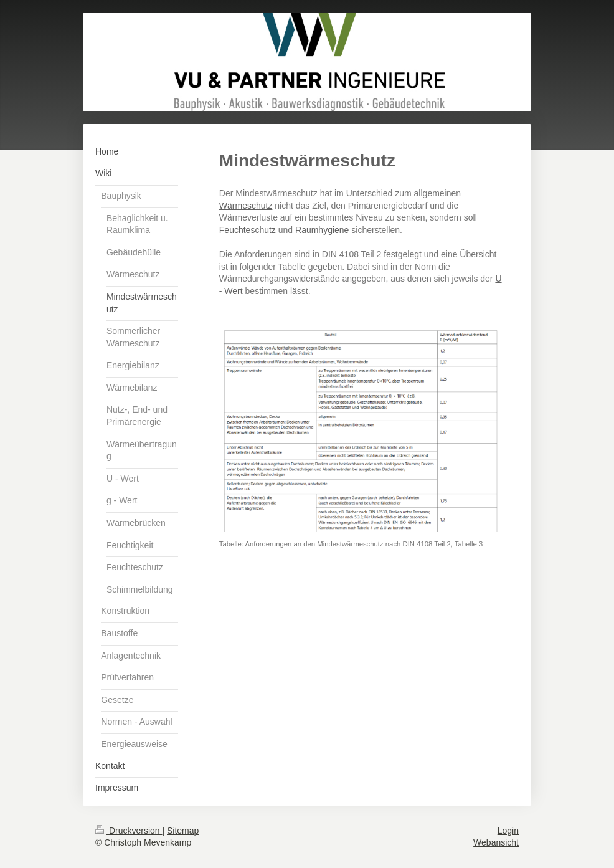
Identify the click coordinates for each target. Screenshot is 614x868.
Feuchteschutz (248, 230)
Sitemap (183, 831)
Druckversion (129, 831)
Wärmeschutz (246, 206)
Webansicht (496, 842)
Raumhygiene (322, 230)
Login (508, 831)
